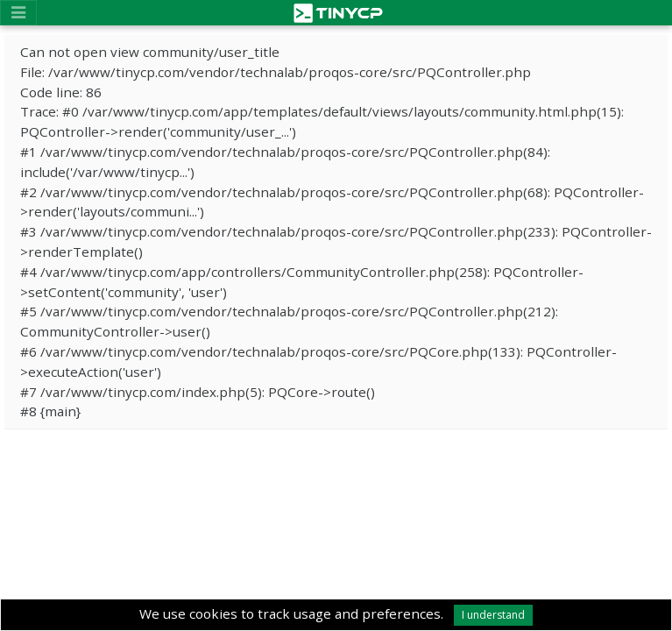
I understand (493, 615)
